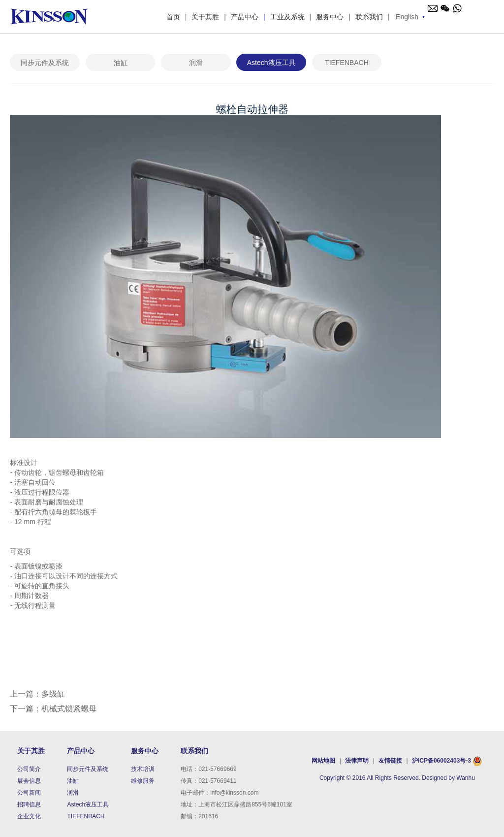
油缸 (121, 63)
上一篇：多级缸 (37, 694)
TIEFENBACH (347, 63)
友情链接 (391, 761)
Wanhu (466, 778)
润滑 (196, 63)
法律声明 (357, 761)
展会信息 (29, 781)
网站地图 (324, 761)
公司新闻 (29, 793)
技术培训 (143, 769)
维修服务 (143, 781)
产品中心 (245, 17)
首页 (173, 17)
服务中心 (330, 17)
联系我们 (369, 17)
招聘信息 (29, 804)
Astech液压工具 (271, 63)
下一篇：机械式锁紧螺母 (53, 709)
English (407, 17)
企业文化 (29, 816)
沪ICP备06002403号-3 (441, 761)
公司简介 (29, 769)
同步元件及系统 (45, 63)
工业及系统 (287, 17)
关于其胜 (205, 17)
